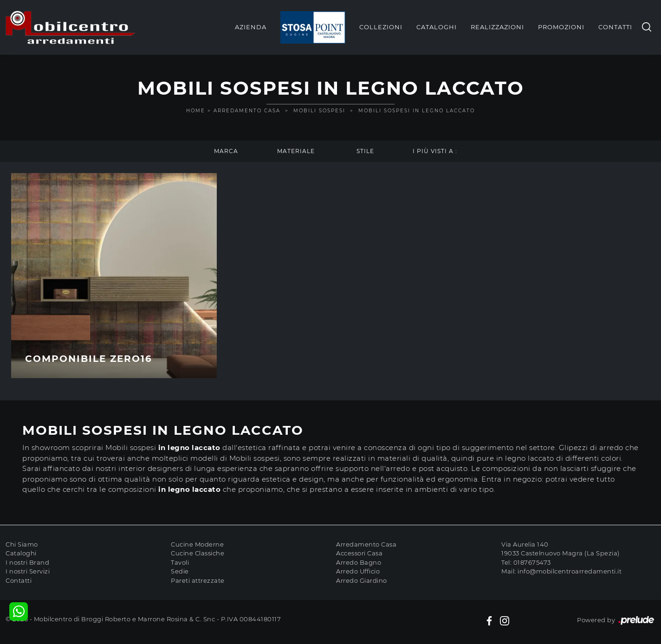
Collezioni (381, 27)
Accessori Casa (359, 553)
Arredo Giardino (362, 580)
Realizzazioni (497, 27)
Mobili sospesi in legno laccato (417, 111)
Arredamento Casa (247, 111)
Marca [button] (226, 151)
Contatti (615, 27)
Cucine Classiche (198, 553)
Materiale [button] (296, 151)
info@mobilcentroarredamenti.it (570, 571)
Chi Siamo (22, 544)
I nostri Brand (27, 562)
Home (196, 111)
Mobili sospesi (319, 111)
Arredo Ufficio (358, 571)
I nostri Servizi (28, 571)
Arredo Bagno (359, 562)
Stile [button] (365, 151)
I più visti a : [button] (435, 151)
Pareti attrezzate (198, 580)
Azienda (251, 27)
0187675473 (532, 562)
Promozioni (561, 27)
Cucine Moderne (197, 544)
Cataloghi (437, 27)
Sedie (180, 571)
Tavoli (180, 562)
